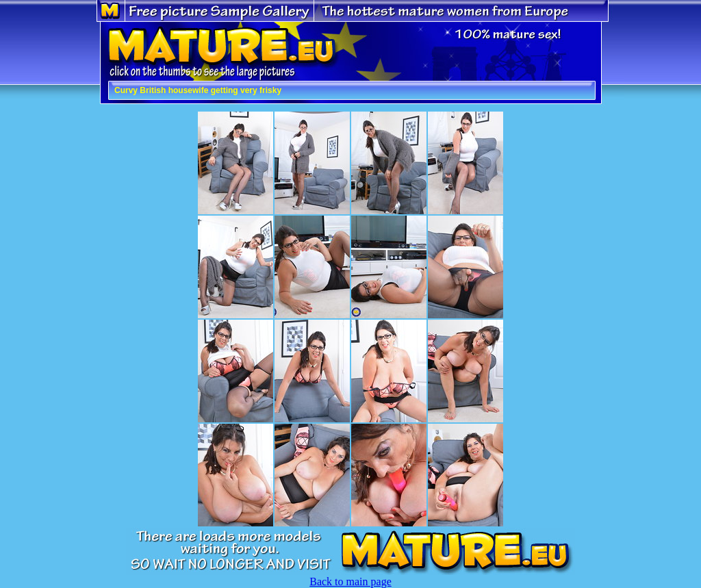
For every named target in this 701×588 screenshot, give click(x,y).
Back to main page (350, 581)
